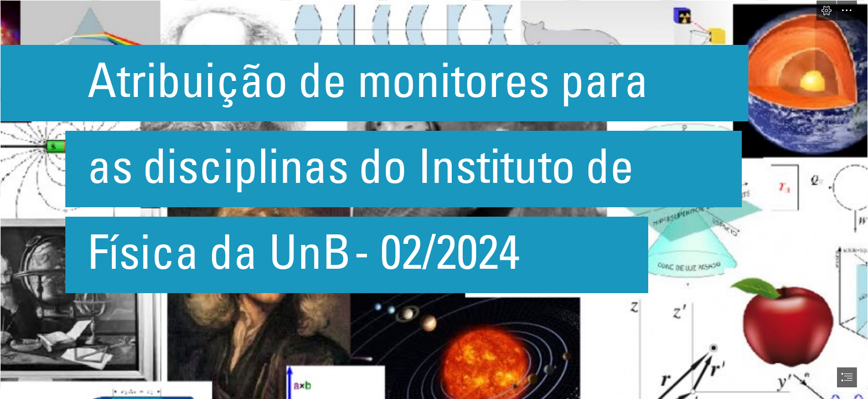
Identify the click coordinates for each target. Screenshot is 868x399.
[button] (826, 11)
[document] (434, 199)
